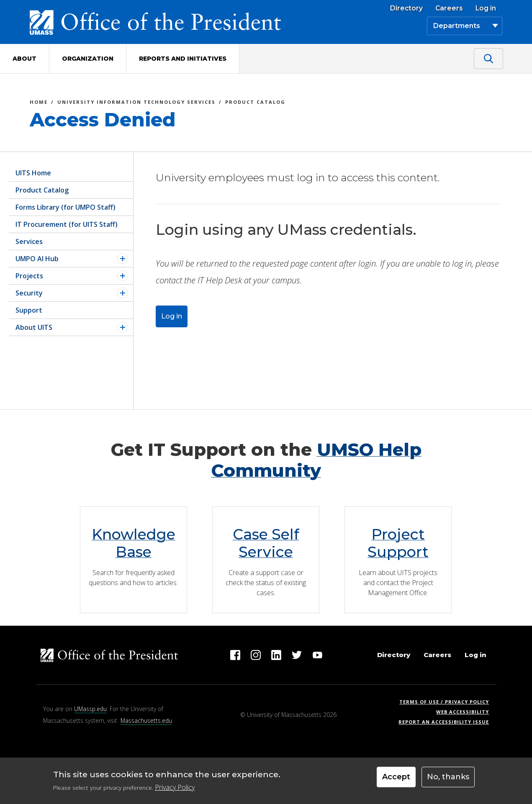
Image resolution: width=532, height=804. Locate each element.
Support (29, 310)
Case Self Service (266, 543)
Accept (396, 777)
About (24, 59)
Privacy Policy (175, 787)
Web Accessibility (463, 712)
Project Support (398, 543)
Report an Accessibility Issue (447, 722)
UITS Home (33, 173)
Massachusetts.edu (146, 721)
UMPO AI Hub (37, 259)
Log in (486, 8)
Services (29, 241)
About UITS (34, 327)
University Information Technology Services (136, 103)
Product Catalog (255, 103)
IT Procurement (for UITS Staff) (67, 224)
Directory (406, 8)
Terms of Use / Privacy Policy (447, 702)
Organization (88, 59)
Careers (449, 8)
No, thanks (448, 777)
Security (29, 293)
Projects (29, 276)
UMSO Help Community (316, 460)
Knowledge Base (134, 543)
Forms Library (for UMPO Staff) (66, 207)
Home (39, 103)
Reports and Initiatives (183, 59)
